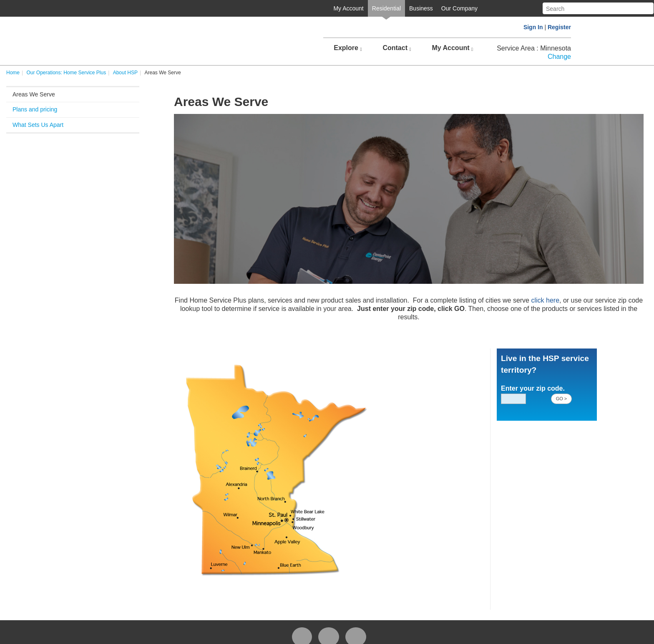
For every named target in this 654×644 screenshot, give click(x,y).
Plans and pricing (35, 109)
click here (545, 300)
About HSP (125, 73)
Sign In (533, 27)
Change (559, 57)
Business (421, 8)
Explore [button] (348, 48)
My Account (348, 8)
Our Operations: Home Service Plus (66, 73)
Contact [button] (397, 48)
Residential (386, 8)
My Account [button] (452, 48)
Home (13, 73)
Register (559, 27)
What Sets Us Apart (38, 125)
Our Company (459, 8)
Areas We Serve (34, 94)
